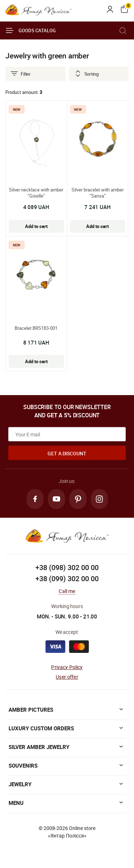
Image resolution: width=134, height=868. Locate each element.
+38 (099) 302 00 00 (67, 578)
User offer (67, 677)
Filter (20, 74)
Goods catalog (31, 30)
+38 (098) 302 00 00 (67, 567)
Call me (67, 591)
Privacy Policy (67, 667)
